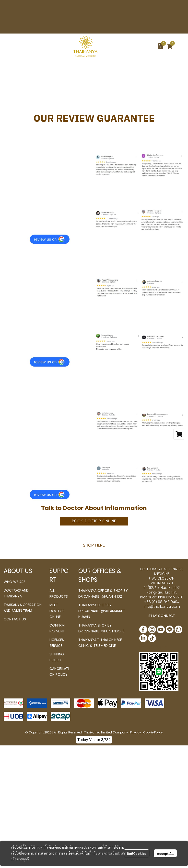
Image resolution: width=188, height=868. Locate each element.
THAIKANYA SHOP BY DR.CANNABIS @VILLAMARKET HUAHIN (102, 611)
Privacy (136, 732)
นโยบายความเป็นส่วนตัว (109, 853)
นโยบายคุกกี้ (20, 859)
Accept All (165, 853)
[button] (133, 46)
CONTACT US (15, 619)
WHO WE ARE (14, 582)
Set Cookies (136, 853)
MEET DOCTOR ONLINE (57, 611)
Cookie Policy (153, 732)
